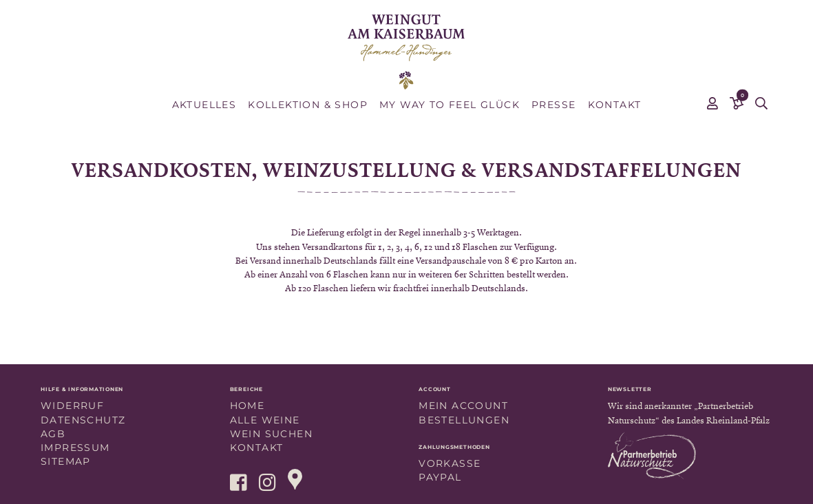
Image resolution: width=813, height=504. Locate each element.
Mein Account (463, 406)
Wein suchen (271, 434)
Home (247, 406)
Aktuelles (204, 105)
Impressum (75, 448)
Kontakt (615, 105)
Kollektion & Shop (308, 105)
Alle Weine (265, 420)
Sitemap (66, 461)
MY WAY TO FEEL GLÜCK (450, 105)
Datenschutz (83, 420)
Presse (553, 105)
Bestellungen (464, 420)
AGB (53, 434)
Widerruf (72, 406)
